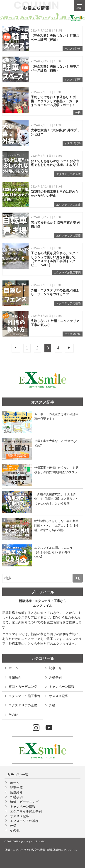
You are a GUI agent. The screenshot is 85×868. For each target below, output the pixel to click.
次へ (69, 348)
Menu (79, 6)
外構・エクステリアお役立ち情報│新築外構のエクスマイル (41, 850)
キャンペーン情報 (62, 687)
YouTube (49, 728)
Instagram (36, 728)
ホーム (13, 668)
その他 (13, 714)
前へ (16, 348)
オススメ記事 (73, 49)
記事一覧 (55, 668)
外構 (78, 113)
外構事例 (55, 677)
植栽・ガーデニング (23, 687)
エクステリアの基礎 (68, 174)
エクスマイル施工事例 (67, 273)
